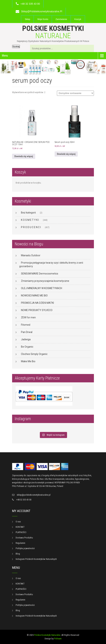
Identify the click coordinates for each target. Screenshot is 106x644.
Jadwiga (26, 339)
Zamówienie (61, 19)
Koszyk (78, 19)
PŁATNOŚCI (21, 532)
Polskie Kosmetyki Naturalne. (47, 635)
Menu (5, 56)
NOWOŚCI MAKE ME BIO (34, 296)
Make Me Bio (28, 361)
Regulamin (20, 543)
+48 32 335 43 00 (30, 4)
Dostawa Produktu (24, 538)
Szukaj (16, 46)
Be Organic (27, 347)
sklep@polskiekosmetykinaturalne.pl (42, 11)
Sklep (27, 19)
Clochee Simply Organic (34, 354)
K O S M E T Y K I (30, 220)
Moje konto (43, 19)
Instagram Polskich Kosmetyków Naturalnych (36, 559)
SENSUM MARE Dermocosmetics (40, 274)
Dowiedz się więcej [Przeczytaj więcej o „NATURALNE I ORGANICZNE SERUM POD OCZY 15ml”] (24, 156)
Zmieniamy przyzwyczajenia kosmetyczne (45, 281)
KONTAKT (20, 527)
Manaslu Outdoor (31, 255)
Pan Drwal (27, 332)
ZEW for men (28, 317)
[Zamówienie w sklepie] (75, 93)
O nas (18, 522)
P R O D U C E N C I (31, 227)
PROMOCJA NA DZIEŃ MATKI (37, 303)
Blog (18, 554)
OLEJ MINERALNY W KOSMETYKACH (42, 288)
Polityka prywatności (25, 548)
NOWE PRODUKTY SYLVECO (37, 310)
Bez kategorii (28, 213)
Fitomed (26, 325)
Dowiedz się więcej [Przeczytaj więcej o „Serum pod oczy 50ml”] (66, 154)
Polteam (58, 639)
